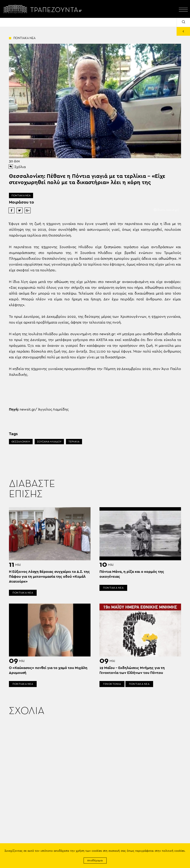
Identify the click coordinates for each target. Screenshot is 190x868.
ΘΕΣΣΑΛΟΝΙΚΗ (21, 442)
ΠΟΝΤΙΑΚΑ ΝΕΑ (21, 195)
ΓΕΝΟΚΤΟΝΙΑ (112, 684)
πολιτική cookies (173, 851)
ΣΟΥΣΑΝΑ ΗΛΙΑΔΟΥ (49, 442)
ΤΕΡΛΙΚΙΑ (74, 442)
